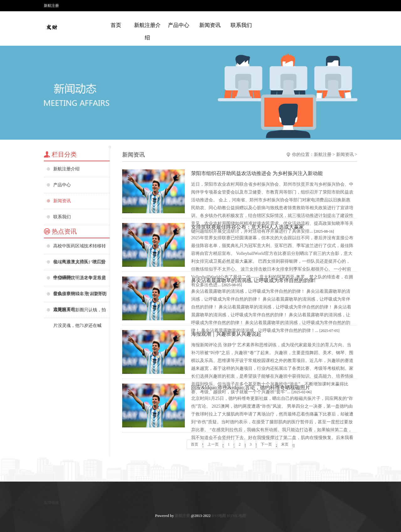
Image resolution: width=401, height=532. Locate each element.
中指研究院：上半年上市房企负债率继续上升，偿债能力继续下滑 (80, 281)
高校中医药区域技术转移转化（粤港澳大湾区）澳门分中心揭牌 (80, 249)
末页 (285, 444)
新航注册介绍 (147, 31)
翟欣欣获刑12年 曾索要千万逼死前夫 (80, 297)
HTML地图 (236, 516)
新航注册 (323, 155)
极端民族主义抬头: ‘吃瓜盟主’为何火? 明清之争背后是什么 (80, 265)
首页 (116, 25)
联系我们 (241, 25)
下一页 (266, 444)
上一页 (213, 444)
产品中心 (179, 25)
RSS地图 (219, 516)
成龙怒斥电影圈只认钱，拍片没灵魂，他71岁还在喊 (80, 313)
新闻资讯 (210, 25)
